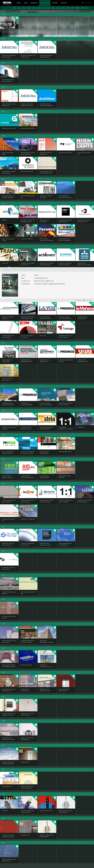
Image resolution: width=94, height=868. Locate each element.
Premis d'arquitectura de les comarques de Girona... (9, 666)
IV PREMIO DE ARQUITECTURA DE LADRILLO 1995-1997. (28, 642)
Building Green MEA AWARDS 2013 (28, 197)
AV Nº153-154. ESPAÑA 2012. (27, 239)
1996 (3, 672)
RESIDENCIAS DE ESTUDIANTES (28, 128)
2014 (39, 8)
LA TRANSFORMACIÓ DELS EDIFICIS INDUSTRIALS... (8, 81)
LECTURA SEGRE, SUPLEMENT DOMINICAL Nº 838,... (9, 172)
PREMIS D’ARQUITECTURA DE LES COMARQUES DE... (65, 544)
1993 (3, 745)
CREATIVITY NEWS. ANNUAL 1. (46, 811)
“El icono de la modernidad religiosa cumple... (9, 56)
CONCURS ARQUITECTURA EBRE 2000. (28, 593)
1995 (3, 697)
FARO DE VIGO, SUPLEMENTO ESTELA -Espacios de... (46, 428)
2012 (49, 8)
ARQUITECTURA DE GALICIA (27, 172)
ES (86, 3)
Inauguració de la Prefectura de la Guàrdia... (84, 264)
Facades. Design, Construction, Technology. (47, 240)
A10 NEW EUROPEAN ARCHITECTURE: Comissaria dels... (27, 478)
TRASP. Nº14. (5, 811)
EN (90, 3)
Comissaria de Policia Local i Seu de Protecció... (66, 337)
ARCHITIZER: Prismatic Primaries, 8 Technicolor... (47, 105)
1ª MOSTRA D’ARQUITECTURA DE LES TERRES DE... (9, 501)
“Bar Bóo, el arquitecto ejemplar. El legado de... (27, 105)
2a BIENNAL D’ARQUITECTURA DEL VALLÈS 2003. (28, 544)
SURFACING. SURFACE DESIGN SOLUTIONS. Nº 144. (28, 264)
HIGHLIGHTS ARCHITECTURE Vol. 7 (84, 154)
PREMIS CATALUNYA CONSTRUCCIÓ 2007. (44, 453)
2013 (44, 8)
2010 (58, 8)
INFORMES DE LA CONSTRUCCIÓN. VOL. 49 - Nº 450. (46, 667)
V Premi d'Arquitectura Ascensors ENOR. (8, 337)
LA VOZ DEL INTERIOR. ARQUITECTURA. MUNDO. (45, 318)
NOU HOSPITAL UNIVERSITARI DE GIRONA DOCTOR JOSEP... (27, 453)
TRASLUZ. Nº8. (43, 336)
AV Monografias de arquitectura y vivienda (8, 739)
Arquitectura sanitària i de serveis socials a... (9, 860)
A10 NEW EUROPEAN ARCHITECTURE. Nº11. (45, 477)
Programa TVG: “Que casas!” (9, 128)
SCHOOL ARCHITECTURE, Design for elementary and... (65, 241)
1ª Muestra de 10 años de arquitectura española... (8, 836)
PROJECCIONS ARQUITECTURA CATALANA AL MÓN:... (28, 501)
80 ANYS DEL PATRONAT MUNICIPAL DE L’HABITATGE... (46, 404)
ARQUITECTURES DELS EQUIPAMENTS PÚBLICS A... (27, 361)
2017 (24, 8)
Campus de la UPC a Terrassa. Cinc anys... (45, 690)
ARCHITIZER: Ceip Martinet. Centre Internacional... (65, 264)
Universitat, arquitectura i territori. (9, 593)
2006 (78, 8)
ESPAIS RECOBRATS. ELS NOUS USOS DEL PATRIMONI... (28, 154)
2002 (3, 551)
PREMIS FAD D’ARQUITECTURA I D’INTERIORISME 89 (47, 836)
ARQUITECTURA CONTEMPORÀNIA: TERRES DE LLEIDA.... (47, 642)
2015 (34, 8)
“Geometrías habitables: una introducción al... (28, 56)
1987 (3, 843)
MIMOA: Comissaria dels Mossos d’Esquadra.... (8, 453)
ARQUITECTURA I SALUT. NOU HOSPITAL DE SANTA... (27, 714)
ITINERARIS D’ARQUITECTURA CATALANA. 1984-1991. (28, 812)
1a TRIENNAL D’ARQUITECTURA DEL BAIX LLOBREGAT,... (66, 501)
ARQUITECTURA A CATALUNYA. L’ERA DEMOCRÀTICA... (9, 690)
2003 (3, 527)
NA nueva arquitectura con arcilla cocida (9, 642)
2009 (63, 8)
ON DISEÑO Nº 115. (25, 835)
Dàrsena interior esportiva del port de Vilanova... (47, 501)
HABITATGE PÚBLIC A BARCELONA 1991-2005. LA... (8, 477)
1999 (3, 599)
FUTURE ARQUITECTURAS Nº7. (65, 452)
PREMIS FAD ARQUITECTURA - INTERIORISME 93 (28, 739)
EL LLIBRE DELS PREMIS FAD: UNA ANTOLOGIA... (9, 569)
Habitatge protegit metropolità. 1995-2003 (45, 544)
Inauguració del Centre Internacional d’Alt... (84, 221)
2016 (29, 8)
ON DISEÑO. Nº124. (25, 762)
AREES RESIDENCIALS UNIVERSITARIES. (7, 361)
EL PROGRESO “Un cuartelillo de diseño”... (27, 404)
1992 (3, 770)
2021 (19, 8)
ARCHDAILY (4, 220)
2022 (15, 8)
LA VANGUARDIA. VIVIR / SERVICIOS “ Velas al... (26, 428)
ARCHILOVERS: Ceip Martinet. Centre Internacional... (47, 264)
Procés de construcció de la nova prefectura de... (28, 318)
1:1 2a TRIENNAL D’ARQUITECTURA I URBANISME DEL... (66, 429)
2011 (53, 8)
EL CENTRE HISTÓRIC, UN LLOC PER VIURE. (9, 617)
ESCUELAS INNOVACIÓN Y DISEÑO (8, 154)
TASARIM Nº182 (81, 427)
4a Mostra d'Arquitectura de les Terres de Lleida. (46, 172)
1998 (3, 624)
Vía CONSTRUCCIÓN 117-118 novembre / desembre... (8, 197)
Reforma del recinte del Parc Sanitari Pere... (8, 544)
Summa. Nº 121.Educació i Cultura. (8, 240)
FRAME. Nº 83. (5, 263)
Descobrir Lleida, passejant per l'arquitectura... (85, 501)
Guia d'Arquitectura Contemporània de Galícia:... (66, 197)
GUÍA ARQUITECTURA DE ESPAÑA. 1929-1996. (64, 690)
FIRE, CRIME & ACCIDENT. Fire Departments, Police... (28, 221)
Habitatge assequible (26, 665)
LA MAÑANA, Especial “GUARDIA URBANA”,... (82, 318)
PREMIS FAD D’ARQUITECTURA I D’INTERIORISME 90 (66, 812)
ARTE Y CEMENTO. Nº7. (7, 787)
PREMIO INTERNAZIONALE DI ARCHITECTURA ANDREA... (27, 787)
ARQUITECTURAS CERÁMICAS (65, 153)
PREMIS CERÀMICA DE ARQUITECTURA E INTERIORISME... (45, 362)
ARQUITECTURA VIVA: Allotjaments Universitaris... (44, 222)
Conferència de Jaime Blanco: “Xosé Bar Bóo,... (8, 32)
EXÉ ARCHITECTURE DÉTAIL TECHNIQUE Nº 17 (46, 154)
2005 (83, 8)
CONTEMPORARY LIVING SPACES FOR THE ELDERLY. (8, 404)
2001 (3, 575)
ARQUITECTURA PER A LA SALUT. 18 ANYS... (8, 380)
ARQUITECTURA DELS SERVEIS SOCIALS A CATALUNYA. (66, 404)
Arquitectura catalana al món (9, 520)
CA (83, 3)
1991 (3, 794)
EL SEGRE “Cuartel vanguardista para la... (83, 361)
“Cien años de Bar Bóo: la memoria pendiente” (46, 56)
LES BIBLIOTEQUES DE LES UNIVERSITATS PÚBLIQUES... (8, 763)
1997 (3, 648)
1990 (3, 818)
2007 (73, 8)
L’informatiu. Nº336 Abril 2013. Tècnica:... (46, 197)
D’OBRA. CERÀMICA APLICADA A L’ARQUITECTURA (9, 105)
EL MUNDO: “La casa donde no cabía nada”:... (9, 428)
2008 (68, 8)
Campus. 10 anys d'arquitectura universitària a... (25, 691)
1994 (3, 721)
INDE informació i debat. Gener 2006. (65, 477)
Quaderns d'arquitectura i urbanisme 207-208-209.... (9, 714)
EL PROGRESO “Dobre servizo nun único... (66, 361)
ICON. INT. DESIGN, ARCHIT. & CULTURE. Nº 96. (27, 337)
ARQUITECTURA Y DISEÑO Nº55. (28, 519)
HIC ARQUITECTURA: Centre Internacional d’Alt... (65, 221)
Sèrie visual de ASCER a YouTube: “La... (8, 318)
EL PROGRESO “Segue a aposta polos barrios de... (65, 318)
